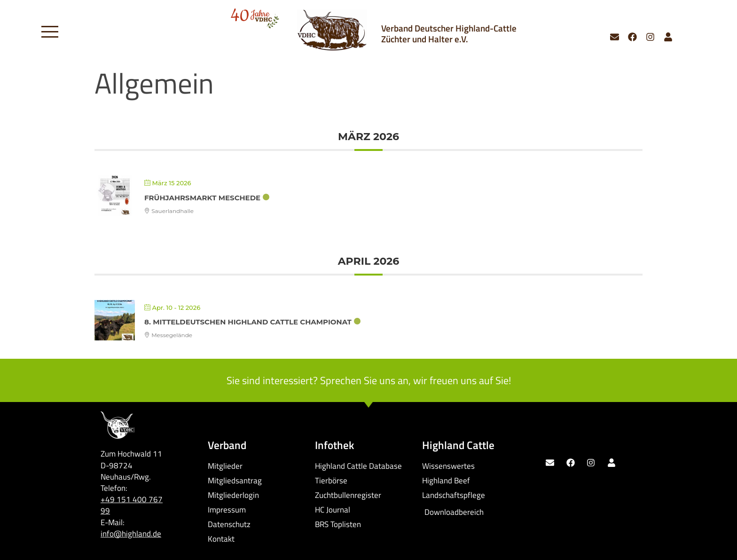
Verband (227, 445)
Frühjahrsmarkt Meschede (202, 198)
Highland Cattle (458, 445)
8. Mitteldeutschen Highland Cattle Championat (248, 322)
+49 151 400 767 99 (132, 505)
